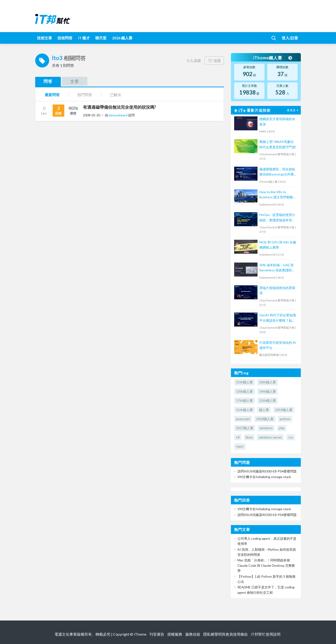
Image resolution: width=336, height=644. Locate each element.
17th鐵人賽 (244, 400)
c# (238, 437)
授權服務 (175, 634)
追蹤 (214, 60)
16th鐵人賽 (267, 382)
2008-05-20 (92, 115)
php (282, 428)
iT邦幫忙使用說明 (266, 634)
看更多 (293, 110)
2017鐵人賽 (245, 428)
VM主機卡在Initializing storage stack (264, 477)
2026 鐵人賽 (122, 38)
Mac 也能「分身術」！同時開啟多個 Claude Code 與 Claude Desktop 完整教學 (266, 565)
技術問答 (65, 38)
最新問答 (52, 95)
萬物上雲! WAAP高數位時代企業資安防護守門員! (278, 144)
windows (266, 428)
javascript (243, 419)
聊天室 (101, 38)
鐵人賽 (264, 410)
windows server (270, 437)
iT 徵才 (84, 38)
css (291, 437)
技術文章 (45, 38)
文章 (75, 81)
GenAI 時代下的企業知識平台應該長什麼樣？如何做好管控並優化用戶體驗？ (278, 318)
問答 (48, 81)
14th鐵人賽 (267, 391)
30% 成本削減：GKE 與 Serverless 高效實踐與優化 (277, 268)
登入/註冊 (290, 38)
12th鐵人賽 (267, 400)
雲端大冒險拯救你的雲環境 (277, 290)
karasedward (118, 115)
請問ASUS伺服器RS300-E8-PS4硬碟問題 (267, 471)
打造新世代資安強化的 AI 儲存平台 (278, 345)
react (240, 446)
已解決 (116, 95)
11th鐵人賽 (244, 410)
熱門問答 (85, 95)
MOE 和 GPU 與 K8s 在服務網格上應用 (278, 245)
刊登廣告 (157, 634)
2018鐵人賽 (265, 419)
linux (249, 437)
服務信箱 (193, 634)
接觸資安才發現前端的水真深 (277, 121)
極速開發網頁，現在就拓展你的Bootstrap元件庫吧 (277, 172)
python (285, 419)
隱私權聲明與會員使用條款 (226, 634)
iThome (140, 634)
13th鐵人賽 (244, 391)
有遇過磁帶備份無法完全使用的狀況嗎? (120, 107)
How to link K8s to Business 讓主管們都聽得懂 (278, 195)
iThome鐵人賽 (272, 58)
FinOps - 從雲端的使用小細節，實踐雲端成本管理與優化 (277, 218)
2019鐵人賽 (284, 410)
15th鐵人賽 (244, 382)
